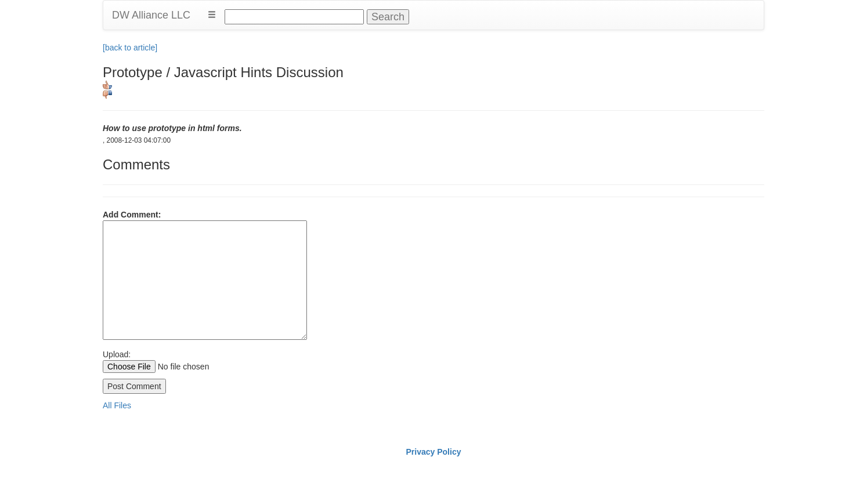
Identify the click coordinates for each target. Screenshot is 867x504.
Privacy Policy (434, 452)
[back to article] (130, 48)
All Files (117, 405)
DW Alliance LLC (151, 15)
